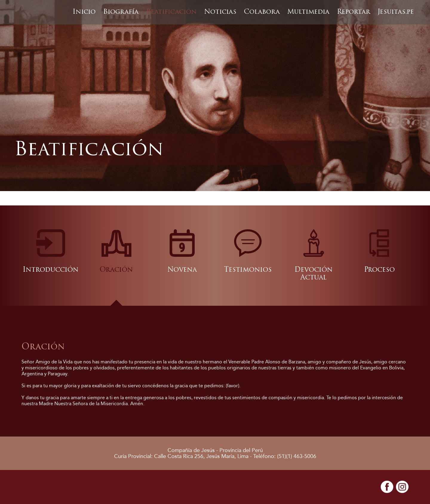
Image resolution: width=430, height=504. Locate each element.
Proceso (379, 270)
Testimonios (248, 270)
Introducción (51, 270)
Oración (116, 270)
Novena (182, 270)
